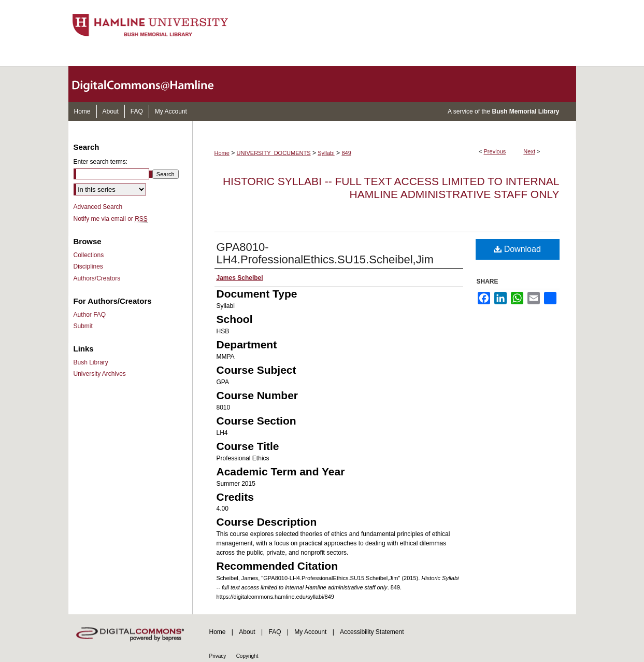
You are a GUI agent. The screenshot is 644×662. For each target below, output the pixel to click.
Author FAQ (90, 315)
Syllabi (326, 153)
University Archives (100, 374)
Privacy (218, 656)
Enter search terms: (101, 162)
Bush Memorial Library (525, 111)
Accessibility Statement (372, 632)
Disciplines (88, 266)
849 (346, 153)
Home (222, 153)
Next (529, 151)
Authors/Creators (97, 278)
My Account (310, 632)
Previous (495, 151)
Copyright (247, 656)
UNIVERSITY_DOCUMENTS (274, 153)
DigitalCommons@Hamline (151, 84)
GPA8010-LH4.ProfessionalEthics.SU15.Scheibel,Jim (325, 253)
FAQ (275, 632)
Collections (89, 255)
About (247, 632)
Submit (83, 326)
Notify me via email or (111, 219)
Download (517, 249)
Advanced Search (98, 207)
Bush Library (91, 362)
